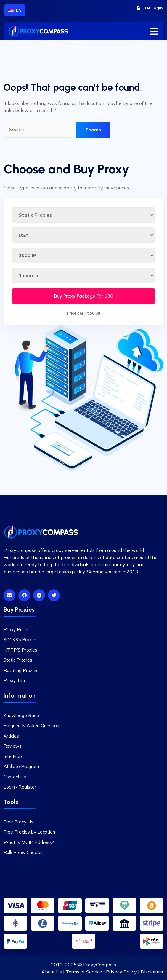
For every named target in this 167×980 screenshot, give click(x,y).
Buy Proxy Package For (84, 296)
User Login (150, 8)
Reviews (13, 746)
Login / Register (20, 787)
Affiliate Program (21, 766)
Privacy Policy (121, 972)
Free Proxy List (19, 822)
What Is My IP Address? (29, 842)
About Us (52, 972)
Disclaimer (152, 972)
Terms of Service (84, 972)
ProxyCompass (100, 965)
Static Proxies (18, 660)
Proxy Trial (15, 680)
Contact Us (15, 777)
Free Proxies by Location (29, 832)
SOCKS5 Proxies (21, 640)
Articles (11, 736)
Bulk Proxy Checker (23, 852)
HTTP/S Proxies (20, 650)
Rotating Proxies (21, 670)
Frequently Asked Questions (33, 726)
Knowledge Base (21, 715)
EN (15, 10)
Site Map (13, 756)
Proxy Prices (17, 629)
